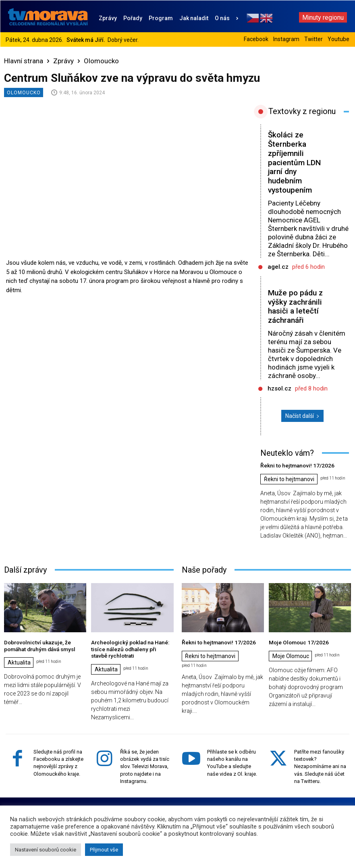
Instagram (286, 39)
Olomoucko (101, 61)
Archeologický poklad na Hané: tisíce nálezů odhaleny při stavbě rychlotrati (130, 648)
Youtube (338, 39)
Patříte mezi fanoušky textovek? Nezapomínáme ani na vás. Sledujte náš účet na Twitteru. (320, 765)
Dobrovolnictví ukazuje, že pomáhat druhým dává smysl (38, 645)
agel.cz (278, 267)
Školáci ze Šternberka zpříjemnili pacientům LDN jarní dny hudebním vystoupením (294, 162)
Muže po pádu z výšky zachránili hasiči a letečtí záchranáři (295, 306)
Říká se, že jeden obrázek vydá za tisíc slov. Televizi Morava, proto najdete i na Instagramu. (145, 765)
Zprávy (63, 61)
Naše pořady (204, 569)
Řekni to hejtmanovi (289, 479)
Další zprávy (25, 569)
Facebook (256, 39)
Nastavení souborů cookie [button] (46, 850)
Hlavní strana (24, 61)
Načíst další (302, 416)
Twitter (313, 39)
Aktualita (19, 662)
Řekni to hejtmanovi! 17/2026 (294, 465)
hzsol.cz (279, 388)
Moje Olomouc (291, 656)
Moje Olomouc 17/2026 (296, 642)
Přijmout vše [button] (104, 850)
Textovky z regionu (302, 111)
